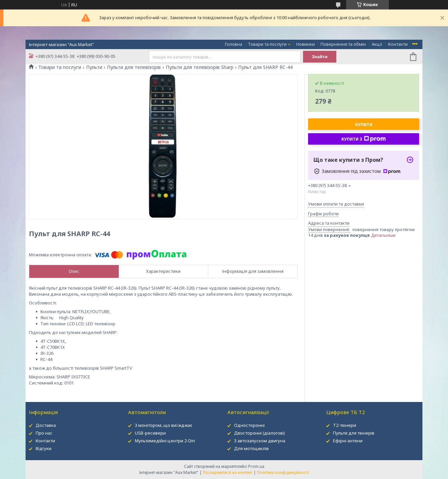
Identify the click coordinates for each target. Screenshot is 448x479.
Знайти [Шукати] (320, 57)
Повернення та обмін (343, 44)
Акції (377, 44)
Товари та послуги (267, 44)
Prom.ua (256, 466)
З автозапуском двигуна (260, 441)
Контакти (398, 44)
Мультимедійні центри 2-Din (165, 441)
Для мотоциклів (251, 448)
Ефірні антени (348, 441)
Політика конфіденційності (283, 472)
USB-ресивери (150, 433)
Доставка (46, 425)
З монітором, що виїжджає (164, 425)
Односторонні (249, 425)
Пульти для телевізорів (134, 67)
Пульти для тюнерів (354, 433)
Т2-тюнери (345, 425)
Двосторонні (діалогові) (259, 433)
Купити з (364, 139)
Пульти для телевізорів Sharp (200, 67)
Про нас (44, 433)
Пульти (94, 67)
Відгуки (44, 448)
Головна (234, 44)
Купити (364, 125)
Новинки (306, 44)
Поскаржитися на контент (228, 472)
